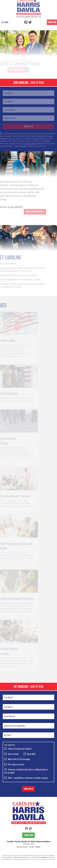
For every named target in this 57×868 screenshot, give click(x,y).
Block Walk (31, 754)
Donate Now (29, 835)
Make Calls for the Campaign (19, 759)
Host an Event (13, 754)
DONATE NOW (52, 19)
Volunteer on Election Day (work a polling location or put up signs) (26, 771)
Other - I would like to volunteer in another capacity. (28, 778)
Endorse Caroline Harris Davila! (20, 749)
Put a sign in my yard (16, 764)
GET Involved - (29, 686)
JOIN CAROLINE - (29, 83)
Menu (5, 19)
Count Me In (28, 789)
